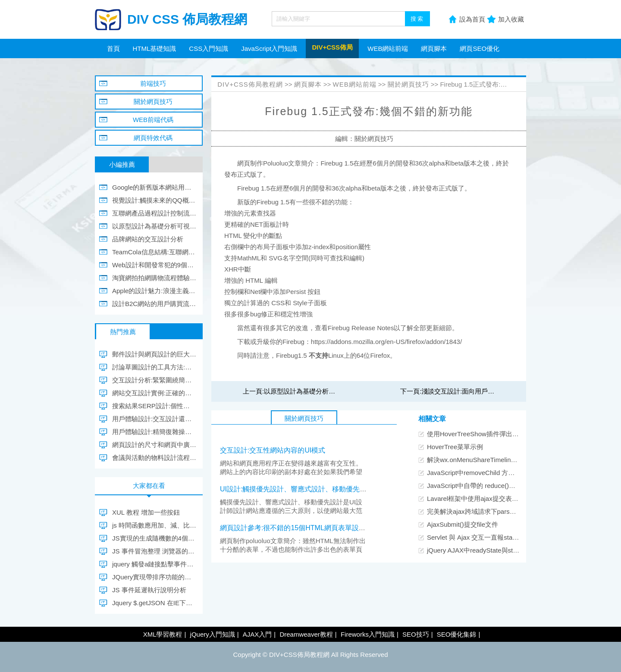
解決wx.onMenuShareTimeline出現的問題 (487, 460)
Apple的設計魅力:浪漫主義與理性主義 (154, 291)
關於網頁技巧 (408, 84)
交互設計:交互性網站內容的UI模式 (273, 450)
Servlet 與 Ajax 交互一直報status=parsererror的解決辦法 (508, 537)
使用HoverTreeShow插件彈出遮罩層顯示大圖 (492, 434)
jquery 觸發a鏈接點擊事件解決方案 (154, 564)
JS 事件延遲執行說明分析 (149, 590)
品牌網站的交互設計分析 (148, 239)
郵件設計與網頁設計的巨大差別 (154, 354)
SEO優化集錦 (457, 634)
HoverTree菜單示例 (455, 447)
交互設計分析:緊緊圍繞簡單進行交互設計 (154, 380)
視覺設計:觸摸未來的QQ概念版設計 (154, 200)
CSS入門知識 (209, 48)
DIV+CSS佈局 (332, 47)
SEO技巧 (416, 634)
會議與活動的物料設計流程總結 (154, 458)
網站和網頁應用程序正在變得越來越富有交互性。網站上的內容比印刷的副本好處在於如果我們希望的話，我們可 (291, 472)
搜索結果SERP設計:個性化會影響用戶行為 (154, 406)
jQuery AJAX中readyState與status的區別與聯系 (496, 550)
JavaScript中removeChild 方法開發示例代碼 (490, 473)
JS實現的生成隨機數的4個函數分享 (154, 538)
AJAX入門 (257, 634)
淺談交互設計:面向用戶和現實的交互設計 (480, 391)
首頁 (113, 48)
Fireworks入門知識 (368, 634)
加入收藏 (511, 19)
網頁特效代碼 (153, 138)
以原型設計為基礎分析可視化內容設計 (319, 391)
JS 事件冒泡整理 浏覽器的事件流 (154, 551)
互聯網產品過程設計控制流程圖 (154, 213)
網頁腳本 (434, 48)
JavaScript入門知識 (269, 48)
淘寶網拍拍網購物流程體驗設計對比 (154, 278)
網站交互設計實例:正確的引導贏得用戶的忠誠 (154, 393)
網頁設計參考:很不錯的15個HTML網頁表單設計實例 (300, 528)
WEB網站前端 (388, 48)
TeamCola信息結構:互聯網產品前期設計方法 (154, 252)
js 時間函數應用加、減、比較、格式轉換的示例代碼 (154, 525)
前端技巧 (153, 83)
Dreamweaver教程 (306, 634)
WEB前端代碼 (153, 120)
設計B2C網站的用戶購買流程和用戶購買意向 (154, 304)
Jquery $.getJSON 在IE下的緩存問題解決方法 (154, 603)
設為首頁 (472, 19)
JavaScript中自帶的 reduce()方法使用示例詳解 (494, 486)
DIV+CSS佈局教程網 (250, 84)
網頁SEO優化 (480, 48)
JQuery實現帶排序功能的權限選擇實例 (154, 577)
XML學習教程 (163, 634)
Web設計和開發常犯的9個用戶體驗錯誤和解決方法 (154, 265)
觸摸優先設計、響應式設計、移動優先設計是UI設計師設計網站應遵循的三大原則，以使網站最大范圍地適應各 (291, 511)
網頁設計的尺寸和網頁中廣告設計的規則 (154, 445)
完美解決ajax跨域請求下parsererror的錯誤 (488, 511)
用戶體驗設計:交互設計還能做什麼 (154, 419)
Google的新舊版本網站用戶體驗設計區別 (154, 187)
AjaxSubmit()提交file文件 (463, 524)
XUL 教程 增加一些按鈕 (146, 512)
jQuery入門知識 (213, 634)
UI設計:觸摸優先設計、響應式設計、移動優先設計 (297, 489)
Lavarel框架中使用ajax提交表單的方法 (482, 499)
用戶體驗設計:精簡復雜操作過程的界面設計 (154, 432)
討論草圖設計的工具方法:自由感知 (154, 367)
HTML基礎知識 (155, 48)
